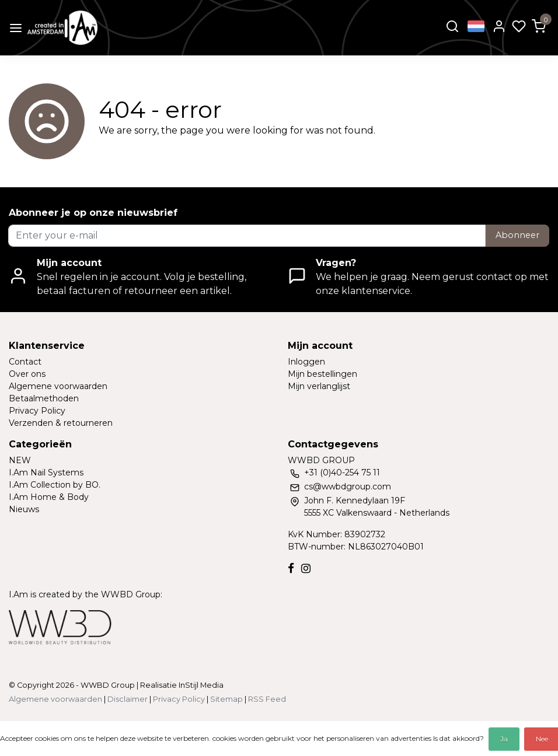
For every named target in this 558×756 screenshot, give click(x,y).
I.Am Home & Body (49, 497)
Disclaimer (128, 699)
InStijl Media (200, 685)
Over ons (27, 374)
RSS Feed (267, 699)
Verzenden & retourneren (61, 423)
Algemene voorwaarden (58, 386)
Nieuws (24, 509)
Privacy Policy (37, 411)
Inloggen (306, 362)
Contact (25, 362)
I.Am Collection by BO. (55, 485)
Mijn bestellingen (322, 374)
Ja (504, 739)
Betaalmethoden (44, 398)
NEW (20, 460)
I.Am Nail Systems (46, 473)
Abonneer (517, 235)
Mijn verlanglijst (319, 386)
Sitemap (226, 699)
